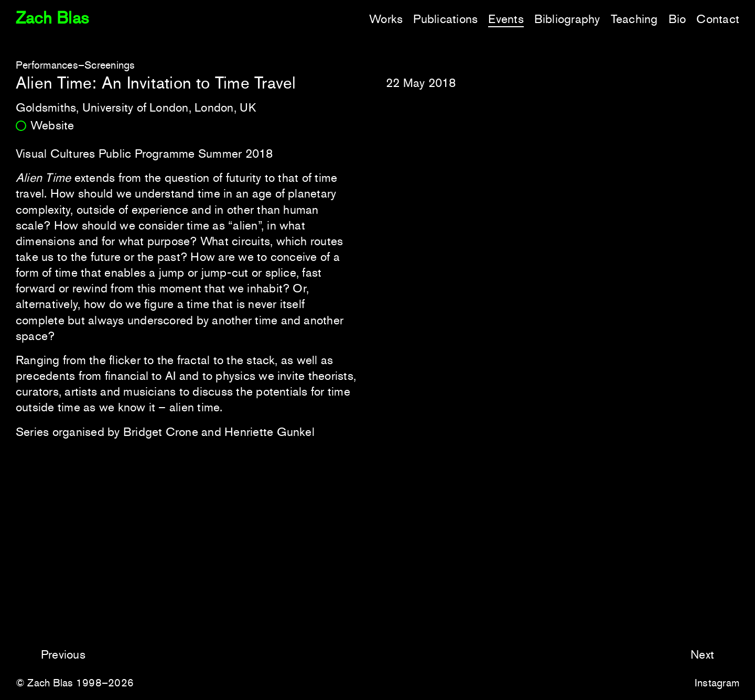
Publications (445, 19)
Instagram (717, 683)
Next (702, 654)
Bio (677, 19)
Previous (63, 654)
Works (386, 19)
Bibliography (567, 19)
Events (506, 19)
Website (52, 125)
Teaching (634, 19)
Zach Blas (52, 18)
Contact (718, 19)
